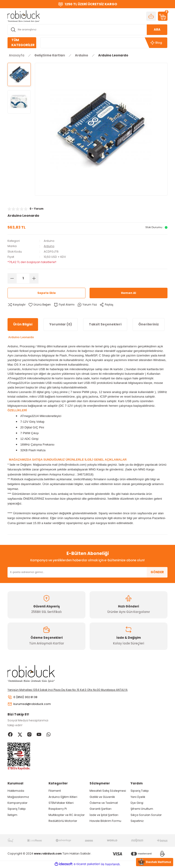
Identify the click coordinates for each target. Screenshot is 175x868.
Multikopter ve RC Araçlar (67, 815)
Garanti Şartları (100, 809)
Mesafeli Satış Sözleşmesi (108, 791)
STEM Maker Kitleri (61, 803)
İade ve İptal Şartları (104, 815)
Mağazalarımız (18, 797)
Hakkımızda (16, 791)
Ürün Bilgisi (23, 324)
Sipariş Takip (17, 809)
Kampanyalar (18, 803)
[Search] (87, 30)
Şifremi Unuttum (142, 809)
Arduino (49, 241)
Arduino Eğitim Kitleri (63, 797)
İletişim (12, 815)
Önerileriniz (149, 324)
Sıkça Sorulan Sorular (146, 815)
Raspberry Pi (58, 809)
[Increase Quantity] (34, 278)
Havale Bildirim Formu (105, 822)
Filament (55, 791)
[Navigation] (22, 43)
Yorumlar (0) (61, 324)
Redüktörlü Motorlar (63, 822)
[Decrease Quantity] (12, 278)
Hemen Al (129, 293)
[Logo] (24, 16)
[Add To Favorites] (41, 305)
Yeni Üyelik (138, 797)
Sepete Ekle (46, 293)
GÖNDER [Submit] (157, 572)
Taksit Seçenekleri (105, 324)
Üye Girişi (137, 803)
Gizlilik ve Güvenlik (102, 797)
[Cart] (163, 16)
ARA (157, 30)
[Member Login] (151, 16)
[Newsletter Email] (87, 572)
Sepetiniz (137, 822)
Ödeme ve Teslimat (104, 803)
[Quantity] (23, 278)
